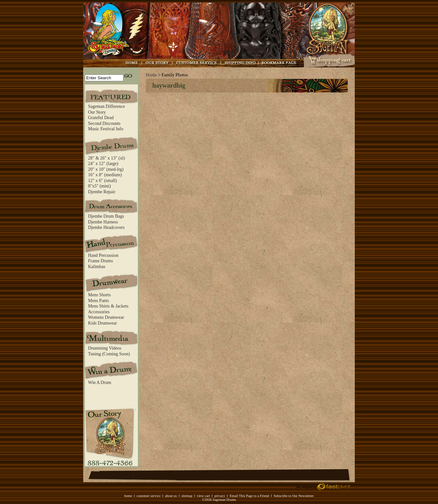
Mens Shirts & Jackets (108, 306)
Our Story (97, 112)
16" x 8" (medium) (105, 175)
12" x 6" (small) (103, 181)
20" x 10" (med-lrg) (106, 169)
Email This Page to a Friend (249, 496)
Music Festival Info (106, 129)
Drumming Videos (105, 348)
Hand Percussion (103, 255)
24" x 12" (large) (103, 164)
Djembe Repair (102, 192)
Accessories (99, 312)
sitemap (187, 496)
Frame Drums (100, 261)
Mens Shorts (99, 295)
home (128, 496)
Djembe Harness (103, 222)
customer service (148, 496)
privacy (220, 496)
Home (151, 75)
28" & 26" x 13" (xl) (107, 158)
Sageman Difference (106, 106)
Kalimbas (97, 267)
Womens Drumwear (106, 317)
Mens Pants (98, 301)
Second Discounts (104, 123)
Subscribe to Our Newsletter (294, 496)
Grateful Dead (101, 118)
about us (171, 496)
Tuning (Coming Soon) (109, 354)
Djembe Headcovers (106, 227)
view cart (204, 496)
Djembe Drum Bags (106, 216)
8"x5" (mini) (99, 186)
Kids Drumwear (103, 323)
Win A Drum (100, 382)
